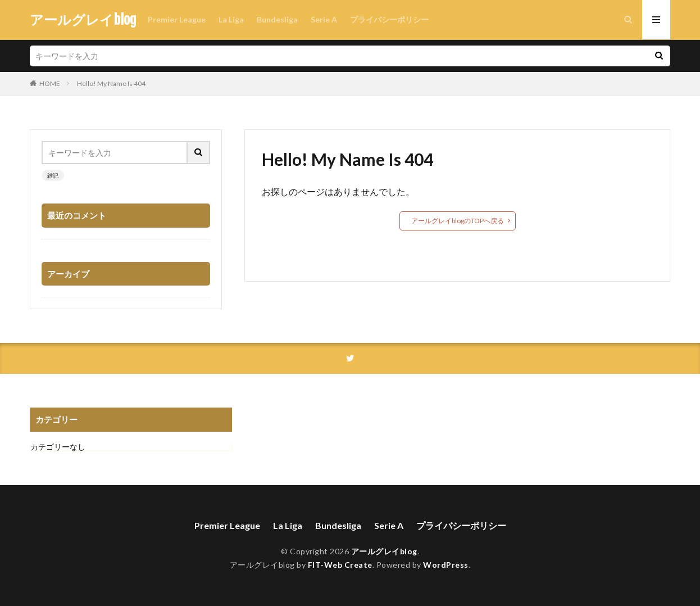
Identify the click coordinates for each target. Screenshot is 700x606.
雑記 (53, 175)
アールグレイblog (83, 20)
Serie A (324, 19)
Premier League (177, 19)
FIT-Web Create (340, 565)
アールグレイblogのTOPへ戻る (458, 221)
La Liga (231, 19)
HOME (50, 83)
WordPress (446, 565)
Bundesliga (277, 19)
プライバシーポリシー (389, 19)
